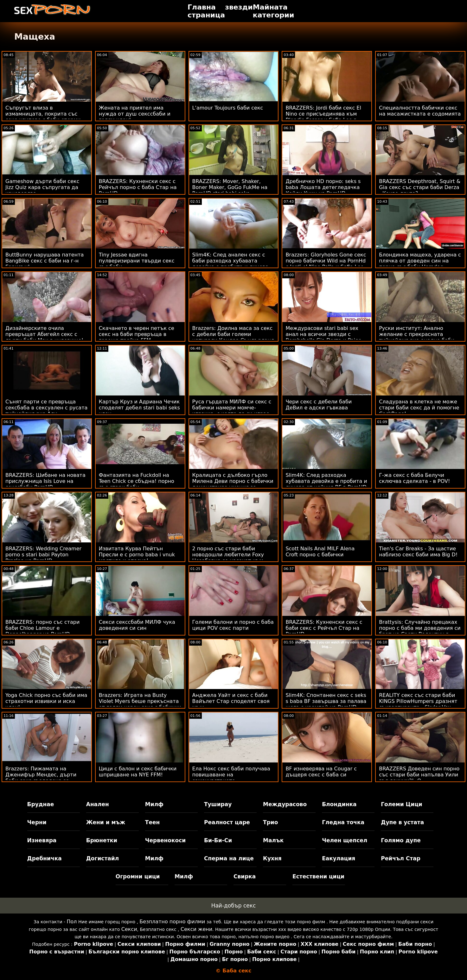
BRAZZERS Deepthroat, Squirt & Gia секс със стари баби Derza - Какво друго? (420, 187)
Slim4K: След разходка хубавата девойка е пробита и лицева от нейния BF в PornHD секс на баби (326, 484)
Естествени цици (318, 876)
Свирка (245, 876)
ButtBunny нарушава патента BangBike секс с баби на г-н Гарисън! (45, 261)
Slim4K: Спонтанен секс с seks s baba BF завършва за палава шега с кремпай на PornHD (326, 701)
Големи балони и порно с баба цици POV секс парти (233, 625)
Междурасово (285, 804)
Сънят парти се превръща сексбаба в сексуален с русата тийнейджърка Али (46, 408)
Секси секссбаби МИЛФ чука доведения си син (137, 625)
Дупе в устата (402, 822)
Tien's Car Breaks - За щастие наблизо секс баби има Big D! (418, 552)
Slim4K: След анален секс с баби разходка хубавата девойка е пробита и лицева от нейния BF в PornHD (230, 264)
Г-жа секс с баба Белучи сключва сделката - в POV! (414, 478)
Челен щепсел (345, 840)
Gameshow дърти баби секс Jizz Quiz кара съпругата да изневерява (42, 187)
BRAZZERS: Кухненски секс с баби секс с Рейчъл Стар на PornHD (324, 628)
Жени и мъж (106, 822)
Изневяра (42, 840)
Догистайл (102, 858)
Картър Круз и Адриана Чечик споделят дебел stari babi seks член (139, 408)
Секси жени (196, 929)
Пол (72, 922)
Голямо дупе (401, 840)
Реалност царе (227, 822)
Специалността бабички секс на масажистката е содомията (420, 111)
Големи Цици (401, 804)
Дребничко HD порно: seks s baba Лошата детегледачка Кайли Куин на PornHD (323, 187)
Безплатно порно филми (172, 922)
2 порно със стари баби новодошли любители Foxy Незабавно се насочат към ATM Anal (228, 558)
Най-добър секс (234, 906)
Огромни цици (138, 876)
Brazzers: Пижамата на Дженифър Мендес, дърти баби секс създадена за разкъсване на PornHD (41, 778)
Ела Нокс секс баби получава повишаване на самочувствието (231, 775)
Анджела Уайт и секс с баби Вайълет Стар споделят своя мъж (231, 701)
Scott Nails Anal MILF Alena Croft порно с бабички (320, 552)
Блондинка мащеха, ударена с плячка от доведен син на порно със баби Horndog (420, 261)
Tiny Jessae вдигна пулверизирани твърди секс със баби (137, 261)
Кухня (272, 858)
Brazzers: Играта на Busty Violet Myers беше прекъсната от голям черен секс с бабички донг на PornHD (140, 704)
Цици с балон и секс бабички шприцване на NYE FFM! (138, 772)
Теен (152, 822)
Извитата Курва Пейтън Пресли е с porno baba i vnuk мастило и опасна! (137, 555)
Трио (270, 822)
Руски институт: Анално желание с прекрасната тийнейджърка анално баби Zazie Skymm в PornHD (417, 337)
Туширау (218, 804)
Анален (98, 804)
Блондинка (339, 804)
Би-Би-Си (218, 840)
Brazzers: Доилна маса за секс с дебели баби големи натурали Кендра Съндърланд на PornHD (233, 337)
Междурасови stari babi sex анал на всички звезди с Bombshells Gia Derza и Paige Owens (323, 337)
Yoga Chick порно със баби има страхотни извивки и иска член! (46, 701)
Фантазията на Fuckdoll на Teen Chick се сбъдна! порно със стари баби (137, 481)
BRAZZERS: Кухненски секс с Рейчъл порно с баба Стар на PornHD (138, 187)
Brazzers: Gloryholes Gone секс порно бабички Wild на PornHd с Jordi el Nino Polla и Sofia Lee (326, 261)
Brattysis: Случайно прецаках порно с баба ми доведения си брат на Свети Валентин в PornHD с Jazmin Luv (420, 631)
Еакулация (339, 858)
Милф (154, 804)
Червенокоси (165, 840)
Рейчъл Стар (401, 858)
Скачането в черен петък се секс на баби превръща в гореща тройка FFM (137, 334)
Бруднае (41, 804)
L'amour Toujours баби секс (228, 108)
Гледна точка (343, 822)
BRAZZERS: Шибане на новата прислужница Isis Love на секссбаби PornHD (45, 481)
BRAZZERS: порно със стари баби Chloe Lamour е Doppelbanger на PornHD (42, 628)
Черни (37, 822)
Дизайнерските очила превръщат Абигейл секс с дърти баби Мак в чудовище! (44, 334)
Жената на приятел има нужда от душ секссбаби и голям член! (135, 114)
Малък (273, 840)
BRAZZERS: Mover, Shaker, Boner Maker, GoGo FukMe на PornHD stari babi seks (230, 187)
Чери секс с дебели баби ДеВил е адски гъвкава (319, 405)
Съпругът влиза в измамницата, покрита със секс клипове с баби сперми (43, 114)
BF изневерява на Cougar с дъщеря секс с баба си (321, 772)
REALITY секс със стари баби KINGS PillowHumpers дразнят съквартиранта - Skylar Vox (418, 701)
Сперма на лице (229, 858)
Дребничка (45, 858)
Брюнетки (102, 840)
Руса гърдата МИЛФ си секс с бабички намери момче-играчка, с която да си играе (232, 408)
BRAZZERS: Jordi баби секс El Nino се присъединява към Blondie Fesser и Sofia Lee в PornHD (323, 117)
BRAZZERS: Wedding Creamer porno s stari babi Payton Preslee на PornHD (43, 555)
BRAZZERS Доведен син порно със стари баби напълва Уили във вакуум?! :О (419, 775)
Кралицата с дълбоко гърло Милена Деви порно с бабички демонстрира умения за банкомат (233, 484)
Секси (129, 929)
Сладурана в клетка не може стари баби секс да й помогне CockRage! (419, 408)
